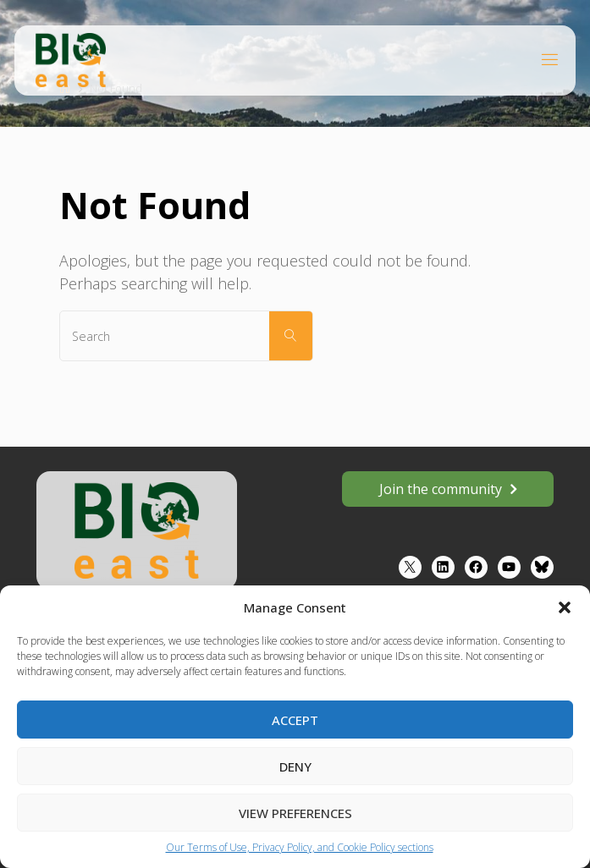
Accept (295, 720)
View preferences (295, 813)
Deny (295, 766)
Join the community (441, 489)
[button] (565, 607)
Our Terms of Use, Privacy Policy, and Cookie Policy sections (300, 847)
